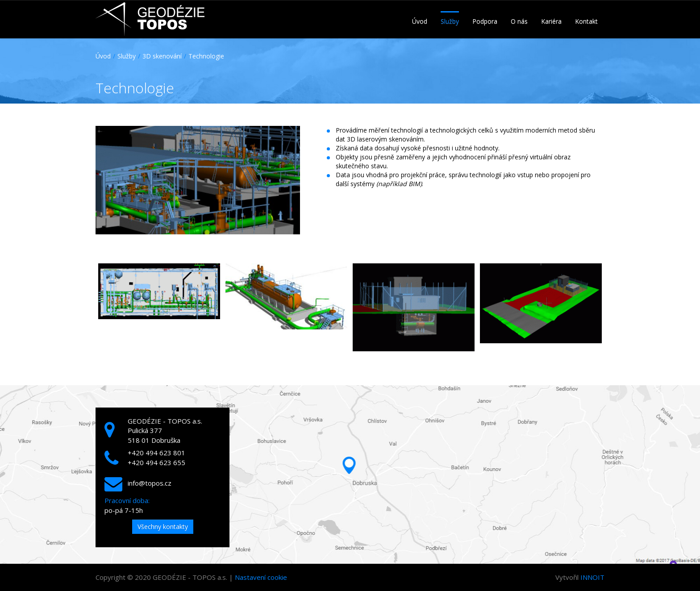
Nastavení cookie (261, 577)
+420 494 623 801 (156, 453)
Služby (127, 56)
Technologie (206, 56)
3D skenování (162, 56)
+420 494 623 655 (156, 462)
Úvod (103, 56)
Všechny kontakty (163, 526)
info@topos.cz (150, 483)
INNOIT (592, 577)
